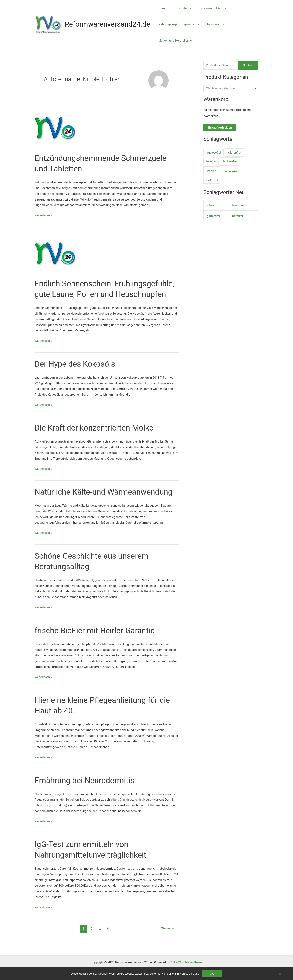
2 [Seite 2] (91, 939)
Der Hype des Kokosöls (76, 374)
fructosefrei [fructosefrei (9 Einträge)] (214, 153)
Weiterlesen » (44, 216)
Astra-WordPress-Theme (186, 962)
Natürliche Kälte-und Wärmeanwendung (106, 502)
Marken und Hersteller (174, 41)
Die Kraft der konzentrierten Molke (96, 438)
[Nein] (280, 974)
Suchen (248, 65)
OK (212, 974)
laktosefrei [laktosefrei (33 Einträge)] (230, 162)
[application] (186, 8)
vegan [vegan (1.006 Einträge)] (212, 172)
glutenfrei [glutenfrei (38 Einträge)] (235, 153)
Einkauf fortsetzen (220, 128)
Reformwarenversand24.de (107, 24)
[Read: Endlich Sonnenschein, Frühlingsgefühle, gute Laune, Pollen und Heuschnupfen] (55, 253)
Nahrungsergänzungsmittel (178, 24)
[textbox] (229, 89)
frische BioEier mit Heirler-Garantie (97, 641)
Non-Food (213, 24)
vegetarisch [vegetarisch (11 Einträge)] (232, 172)
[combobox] (231, 89)
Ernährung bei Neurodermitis (86, 791)
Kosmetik (180, 8)
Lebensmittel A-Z (208, 8)
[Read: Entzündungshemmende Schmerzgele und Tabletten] (55, 128)
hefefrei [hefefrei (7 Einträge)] (211, 162)
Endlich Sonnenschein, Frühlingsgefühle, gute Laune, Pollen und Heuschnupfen (100, 294)
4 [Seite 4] (108, 939)
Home (161, 8)
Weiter (167, 939)
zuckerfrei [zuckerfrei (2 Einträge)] (212, 181)
